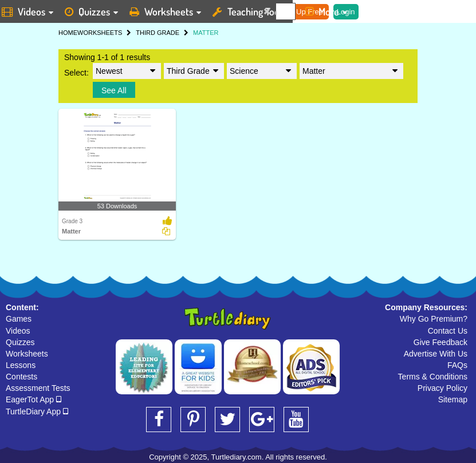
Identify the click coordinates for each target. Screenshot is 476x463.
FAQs (457, 365)
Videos (18, 331)
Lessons (21, 365)
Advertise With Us (436, 354)
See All (114, 90)
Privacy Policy (442, 388)
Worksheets (27, 354)
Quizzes (20, 342)
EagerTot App (34, 399)
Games (19, 319)
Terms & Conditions (433, 377)
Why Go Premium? (434, 319)
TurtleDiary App (37, 411)
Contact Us (448, 331)
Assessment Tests (38, 388)
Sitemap (453, 399)
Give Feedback (440, 342)
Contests (21, 377)
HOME (68, 33)
